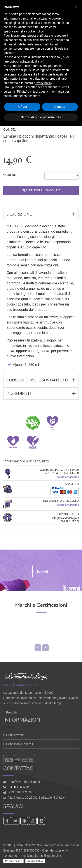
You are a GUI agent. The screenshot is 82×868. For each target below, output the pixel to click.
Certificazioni (15, 735)
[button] (76, 7)
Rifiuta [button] (22, 107)
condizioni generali (68, 477)
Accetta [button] (60, 107)
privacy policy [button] (43, 83)
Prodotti (11, 712)
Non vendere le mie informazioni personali (32, 66)
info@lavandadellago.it (24, 782)
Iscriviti (43, 571)
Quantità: (10, 175)
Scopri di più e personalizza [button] (41, 117)
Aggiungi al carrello (41, 190)
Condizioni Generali (19, 744)
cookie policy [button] (35, 31)
